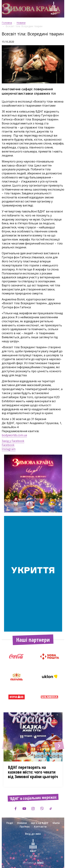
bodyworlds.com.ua (14, 435)
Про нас (25, 827)
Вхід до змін (33, 834)
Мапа (56, 823)
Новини (21, 23)
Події (10, 823)
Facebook (8, 445)
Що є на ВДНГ (40, 823)
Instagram (9, 449)
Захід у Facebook (13, 441)
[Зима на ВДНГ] (54, 9)
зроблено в (33, 863)
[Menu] (6, 9)
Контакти (40, 827)
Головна (7, 23)
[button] (7, 746)
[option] (33, 484)
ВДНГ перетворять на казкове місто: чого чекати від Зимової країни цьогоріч (33, 772)
